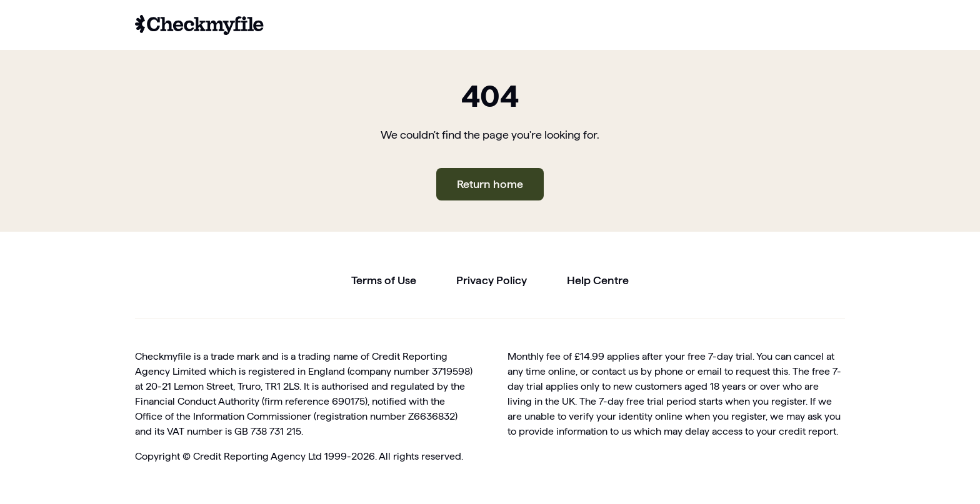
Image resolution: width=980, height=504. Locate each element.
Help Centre (598, 280)
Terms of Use (384, 280)
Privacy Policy (492, 280)
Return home (490, 184)
